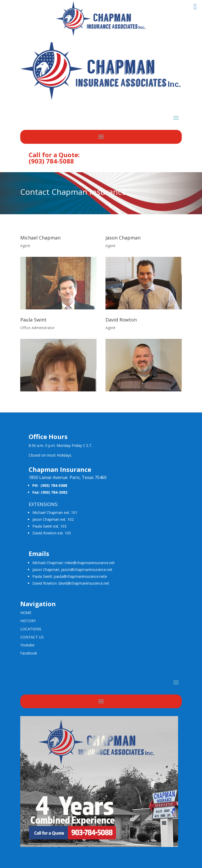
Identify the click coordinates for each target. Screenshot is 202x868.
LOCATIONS (31, 629)
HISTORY (28, 621)
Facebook (29, 653)
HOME (26, 613)
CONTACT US (32, 637)
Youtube (27, 645)
